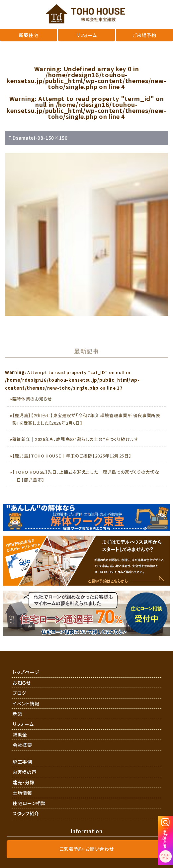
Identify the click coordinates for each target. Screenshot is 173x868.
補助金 (20, 735)
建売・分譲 (24, 782)
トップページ (26, 672)
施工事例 (22, 762)
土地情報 (22, 793)
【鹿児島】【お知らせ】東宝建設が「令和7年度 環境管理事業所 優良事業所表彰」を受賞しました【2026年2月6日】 (86, 419)
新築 (17, 714)
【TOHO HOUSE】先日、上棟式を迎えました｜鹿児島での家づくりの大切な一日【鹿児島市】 (86, 476)
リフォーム (23, 724)
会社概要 (22, 745)
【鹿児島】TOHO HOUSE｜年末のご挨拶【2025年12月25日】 (72, 456)
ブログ (19, 693)
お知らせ (22, 683)
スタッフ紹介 (26, 813)
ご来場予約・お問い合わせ (87, 849)
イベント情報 (26, 703)
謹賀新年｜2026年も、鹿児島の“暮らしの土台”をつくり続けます (75, 439)
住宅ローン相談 (29, 803)
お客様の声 (24, 772)
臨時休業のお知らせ (32, 399)
